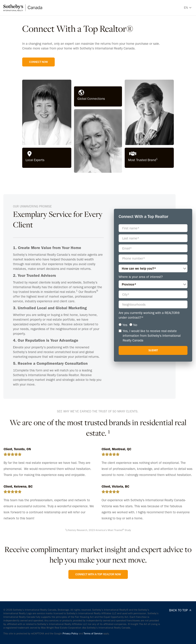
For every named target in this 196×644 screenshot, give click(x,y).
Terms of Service (93, 633)
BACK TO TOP (181, 610)
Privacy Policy (70, 633)
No (135, 325)
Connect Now (38, 62)
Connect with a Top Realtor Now (98, 574)
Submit (153, 350)
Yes (125, 325)
